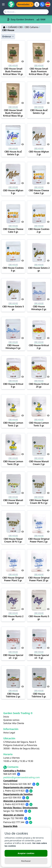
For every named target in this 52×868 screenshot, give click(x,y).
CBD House (8, 30)
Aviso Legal (9, 733)
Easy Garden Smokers (20, 19)
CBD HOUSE (13, 65)
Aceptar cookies (26, 853)
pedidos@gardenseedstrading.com (22, 777)
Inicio (6, 717)
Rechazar (26, 861)
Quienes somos (11, 720)
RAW (41, 19)
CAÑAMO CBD (16, 27)
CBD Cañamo (32, 27)
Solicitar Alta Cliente (14, 723)
